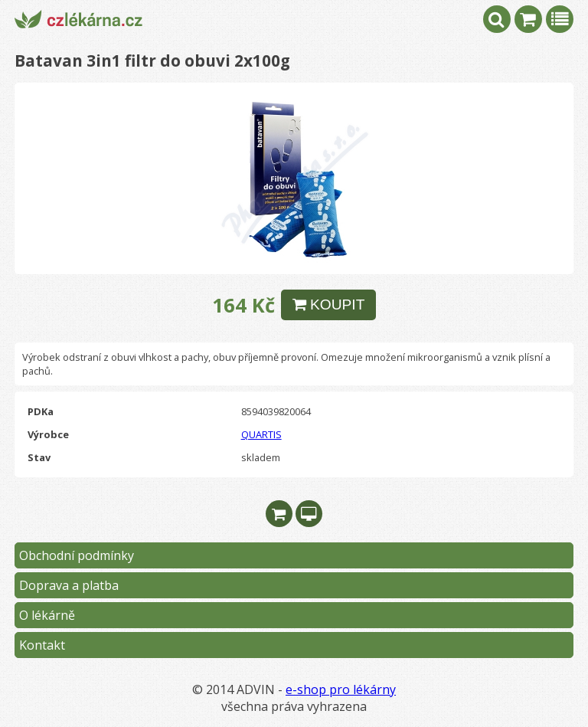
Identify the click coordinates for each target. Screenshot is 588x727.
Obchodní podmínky (77, 555)
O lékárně (47, 615)
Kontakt (42, 645)
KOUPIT (329, 305)
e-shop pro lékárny (341, 689)
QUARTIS (261, 434)
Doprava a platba (69, 585)
